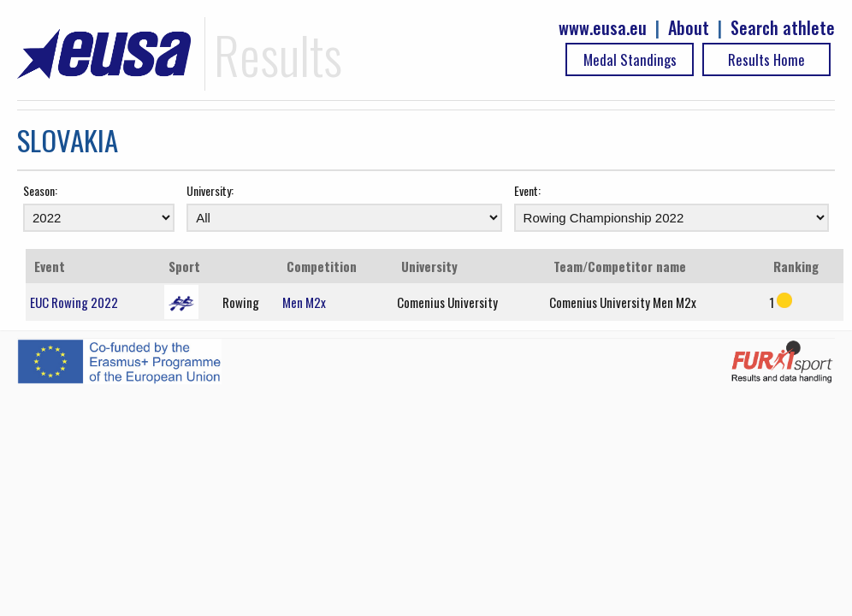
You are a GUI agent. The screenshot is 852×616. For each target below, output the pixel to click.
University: (210, 190)
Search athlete (783, 28)
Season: (40, 190)
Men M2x (304, 302)
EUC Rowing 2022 (74, 302)
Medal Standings (630, 59)
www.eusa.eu (603, 28)
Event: (527, 190)
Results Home (766, 59)
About (689, 28)
